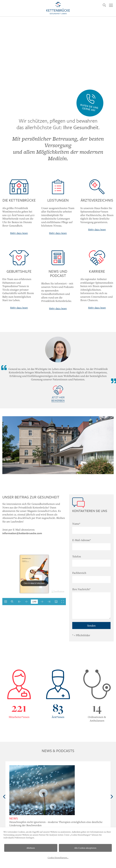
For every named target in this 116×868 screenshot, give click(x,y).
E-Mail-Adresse (82, 540)
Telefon (77, 556)
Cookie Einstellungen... (58, 858)
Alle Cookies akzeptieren (85, 848)
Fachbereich (79, 573)
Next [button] (112, 797)
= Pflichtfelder (81, 635)
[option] (58, 797)
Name (76, 524)
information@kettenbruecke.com (22, 533)
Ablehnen (31, 848)
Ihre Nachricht (81, 589)
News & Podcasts (58, 751)
